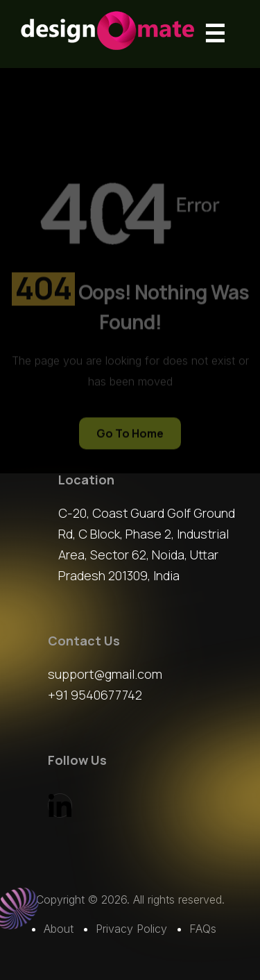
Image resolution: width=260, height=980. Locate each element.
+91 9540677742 (95, 695)
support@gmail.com (105, 674)
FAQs (203, 929)
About (59, 929)
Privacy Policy (131, 929)
